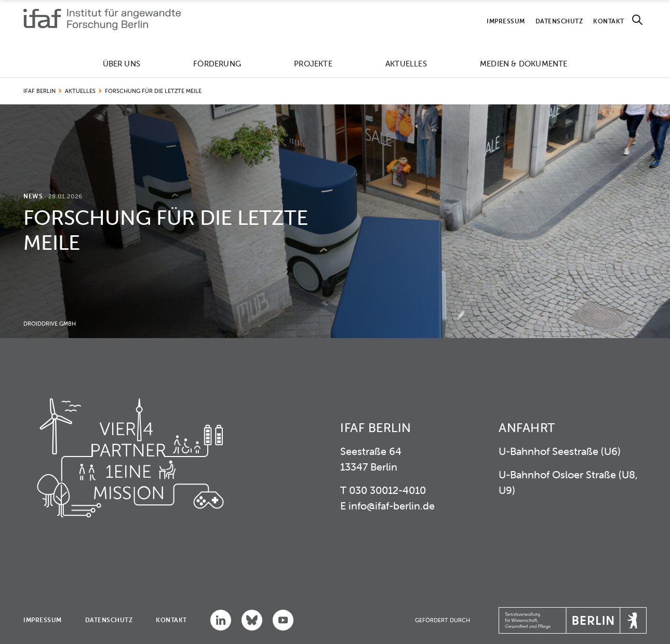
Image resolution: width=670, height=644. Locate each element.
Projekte (313, 64)
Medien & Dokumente (524, 64)
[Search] (637, 20)
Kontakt (609, 21)
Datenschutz (559, 21)
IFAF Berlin (39, 91)
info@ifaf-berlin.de (392, 506)
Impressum (506, 21)
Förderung (217, 64)
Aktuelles (406, 64)
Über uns (122, 64)
